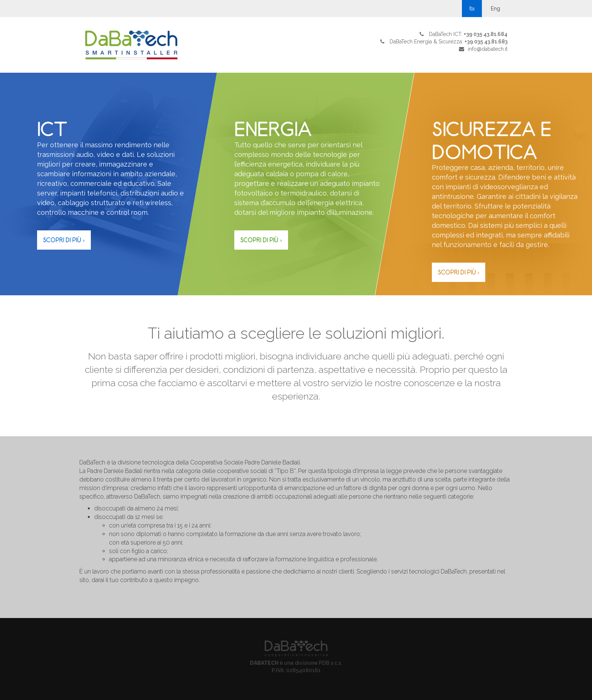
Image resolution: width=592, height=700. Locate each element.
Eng (495, 9)
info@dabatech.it (488, 49)
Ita (472, 9)
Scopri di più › (64, 240)
